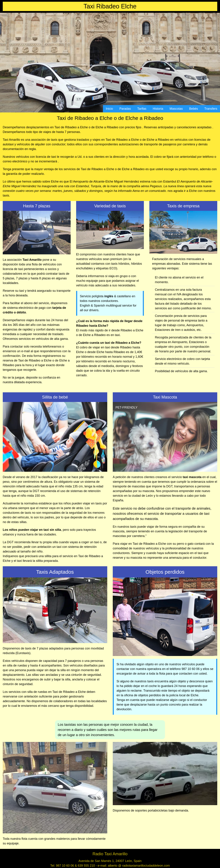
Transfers (211, 109)
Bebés (194, 109)
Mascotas (176, 109)
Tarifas (142, 109)
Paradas (125, 109)
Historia (158, 109)
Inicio (109, 109)
